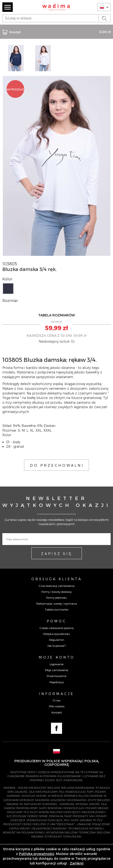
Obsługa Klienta (57, 579)
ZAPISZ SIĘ (57, 554)
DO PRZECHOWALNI (57, 465)
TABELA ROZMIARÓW (57, 315)
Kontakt (57, 712)
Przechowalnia (56, 676)
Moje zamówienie (57, 670)
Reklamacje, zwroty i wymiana (57, 603)
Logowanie (56, 664)
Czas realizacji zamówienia (57, 586)
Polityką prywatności (37, 854)
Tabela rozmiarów (57, 609)
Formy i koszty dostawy (57, 592)
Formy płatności (56, 598)
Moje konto (57, 657)
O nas (57, 700)
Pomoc (56, 621)
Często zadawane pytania (57, 628)
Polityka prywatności (56, 634)
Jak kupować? (56, 646)
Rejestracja (57, 682)
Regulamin (57, 640)
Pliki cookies (57, 706)
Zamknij (77, 863)
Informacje (56, 694)
